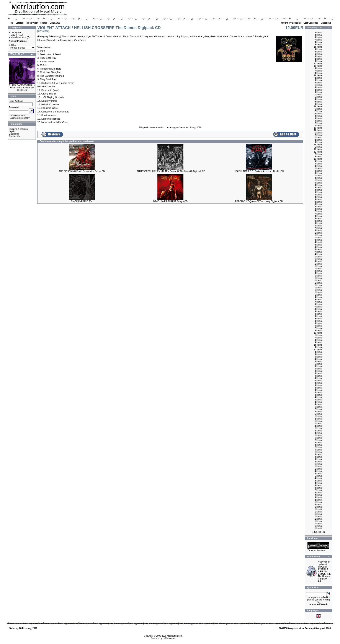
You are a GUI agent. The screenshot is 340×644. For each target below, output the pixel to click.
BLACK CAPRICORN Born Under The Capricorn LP (22, 86)
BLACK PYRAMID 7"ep (82, 201)
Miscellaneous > (18, 37)
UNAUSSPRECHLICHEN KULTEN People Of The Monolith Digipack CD (170, 171)
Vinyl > (13, 35)
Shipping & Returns (18, 129)
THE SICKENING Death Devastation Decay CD (82, 171)
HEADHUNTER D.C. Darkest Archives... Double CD (259, 171)
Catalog (19, 23)
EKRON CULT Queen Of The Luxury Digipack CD (259, 201)
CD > (12, 33)
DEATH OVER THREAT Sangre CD (170, 201)
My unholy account (291, 23)
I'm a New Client (17, 116)
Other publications (316, 550)
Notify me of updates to (324, 572)
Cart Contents (311, 23)
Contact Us (14, 136)
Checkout (326, 23)
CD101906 (55, 23)
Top (11, 23)
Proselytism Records (37, 23)
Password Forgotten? (19, 118)
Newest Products (18, 41)
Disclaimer (14, 134)
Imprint (12, 131)
